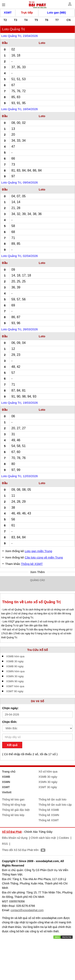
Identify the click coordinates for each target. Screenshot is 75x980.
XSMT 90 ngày (15, 691)
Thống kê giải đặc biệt (16, 810)
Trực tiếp (27, 13)
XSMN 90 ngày (15, 681)
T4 (26, 20)
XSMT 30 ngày (48, 787)
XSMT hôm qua (15, 686)
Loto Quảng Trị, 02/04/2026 (19, 256)
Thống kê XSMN (49, 815)
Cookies (64, 838)
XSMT (8, 13)
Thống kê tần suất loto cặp (55, 805)
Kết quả (12, 745)
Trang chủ (9, 772)
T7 (57, 20)
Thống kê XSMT (32, 564)
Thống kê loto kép (13, 815)
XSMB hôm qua (15, 656)
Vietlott (7, 792)
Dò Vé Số (38, 701)
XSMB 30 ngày (15, 661)
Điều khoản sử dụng (15, 838)
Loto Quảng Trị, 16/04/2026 (19, 109)
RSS (5, 844)
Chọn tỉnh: (10, 722)
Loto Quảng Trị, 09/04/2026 (19, 182)
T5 (36, 20)
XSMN (6, 782)
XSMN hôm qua (15, 671)
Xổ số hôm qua (48, 772)
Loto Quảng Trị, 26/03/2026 (19, 329)
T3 (16, 20)
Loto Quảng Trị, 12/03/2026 (19, 476)
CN (69, 20)
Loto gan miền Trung (38, 551)
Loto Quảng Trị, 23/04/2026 (19, 36)
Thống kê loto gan (13, 799)
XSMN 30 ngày (15, 676)
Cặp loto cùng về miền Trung (44, 557)
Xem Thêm (37, 572)
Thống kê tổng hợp (14, 805)
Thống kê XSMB (49, 810)
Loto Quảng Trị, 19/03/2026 (19, 403)
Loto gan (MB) (57, 13)
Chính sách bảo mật (43, 838)
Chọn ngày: (10, 708)
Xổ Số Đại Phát (12, 832)
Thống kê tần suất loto (52, 799)
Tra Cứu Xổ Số (37, 650)
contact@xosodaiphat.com (27, 910)
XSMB (6, 777)
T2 (5, 20)
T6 (47, 20)
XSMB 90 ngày (15, 666)
